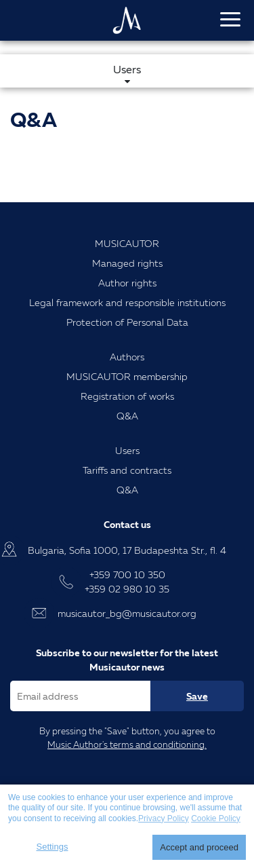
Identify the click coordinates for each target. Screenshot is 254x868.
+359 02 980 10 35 (127, 589)
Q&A (127, 416)
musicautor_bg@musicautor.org (127, 613)
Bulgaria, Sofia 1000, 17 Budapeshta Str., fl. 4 (127, 550)
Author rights (127, 283)
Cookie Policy (216, 818)
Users (127, 450)
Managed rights (127, 263)
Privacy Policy (164, 818)
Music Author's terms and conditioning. (127, 744)
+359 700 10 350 (127, 574)
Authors (127, 357)
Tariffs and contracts (127, 470)
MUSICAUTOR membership (127, 376)
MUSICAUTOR (127, 243)
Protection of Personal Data (127, 322)
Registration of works (127, 396)
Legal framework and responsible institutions (127, 302)
